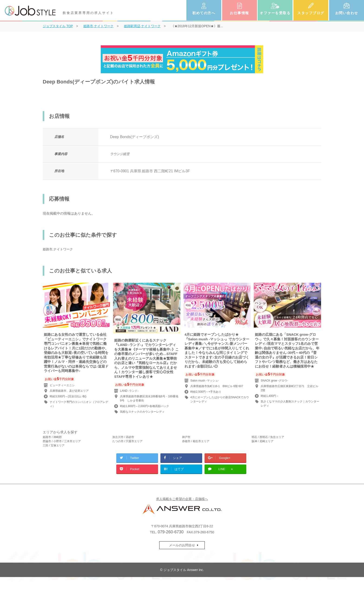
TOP (58, 26)
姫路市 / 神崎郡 (52, 437)
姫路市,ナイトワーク (58, 249)
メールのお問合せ (182, 545)
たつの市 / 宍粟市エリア (127, 441)
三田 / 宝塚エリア (54, 445)
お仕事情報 (239, 13)
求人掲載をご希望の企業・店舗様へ (182, 499)
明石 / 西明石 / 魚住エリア (268, 437)
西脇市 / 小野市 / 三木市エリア (62, 441)
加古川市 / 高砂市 (123, 437)
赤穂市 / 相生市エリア (196, 441)
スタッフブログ (311, 13)
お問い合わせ (347, 13)
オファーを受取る (275, 13)
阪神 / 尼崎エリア (263, 441)
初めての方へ (204, 13)
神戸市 (186, 437)
